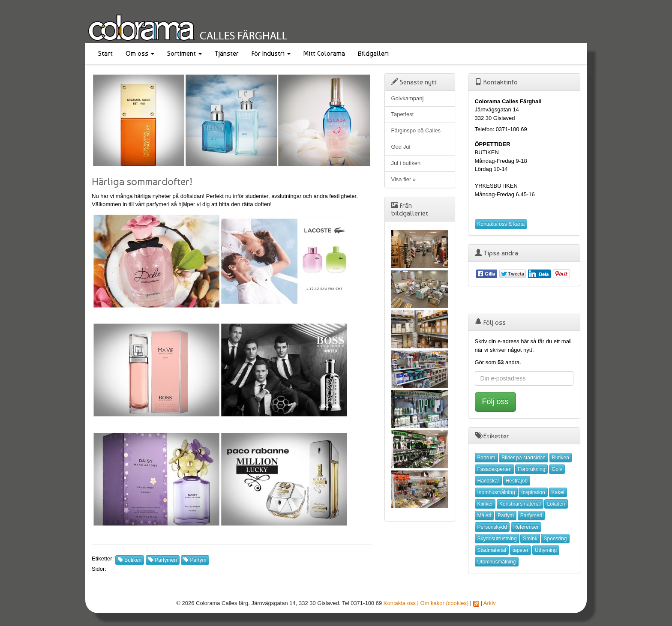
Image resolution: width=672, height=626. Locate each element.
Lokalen (556, 504)
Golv (557, 469)
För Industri (271, 53)
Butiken (130, 560)
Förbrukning (531, 469)
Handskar (488, 481)
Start (105, 53)
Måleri (484, 515)
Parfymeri (163, 560)
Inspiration (533, 492)
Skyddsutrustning (497, 539)
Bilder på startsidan (523, 458)
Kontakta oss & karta (501, 224)
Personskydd (492, 527)
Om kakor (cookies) (445, 603)
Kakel (558, 492)
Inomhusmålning (496, 492)
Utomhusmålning (497, 562)
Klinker (485, 504)
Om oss (140, 53)
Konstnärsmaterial (520, 504)
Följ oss (495, 401)
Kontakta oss (400, 603)
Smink (530, 539)
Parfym (195, 560)
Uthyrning (546, 550)
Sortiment (184, 53)
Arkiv (490, 603)
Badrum (486, 458)
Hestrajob (517, 481)
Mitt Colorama (324, 53)
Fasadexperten (495, 469)
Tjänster (227, 53)
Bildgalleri (373, 53)
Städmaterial (492, 550)
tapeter (520, 550)
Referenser (526, 527)
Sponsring (555, 539)
